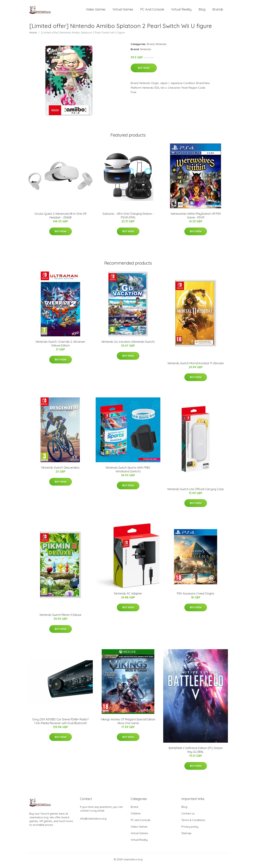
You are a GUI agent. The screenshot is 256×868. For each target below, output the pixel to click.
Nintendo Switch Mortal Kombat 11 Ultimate (196, 366)
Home (33, 35)
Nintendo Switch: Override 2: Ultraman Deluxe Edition (60, 346)
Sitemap (186, 836)
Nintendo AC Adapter (128, 596)
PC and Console (152, 11)
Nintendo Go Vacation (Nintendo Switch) (128, 344)
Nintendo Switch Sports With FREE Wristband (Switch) (128, 472)
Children (136, 816)
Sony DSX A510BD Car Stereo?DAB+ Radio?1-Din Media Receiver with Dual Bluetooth (60, 724)
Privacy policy (190, 829)
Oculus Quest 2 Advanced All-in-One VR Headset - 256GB (60, 218)
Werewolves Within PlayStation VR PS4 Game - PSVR (196, 218)
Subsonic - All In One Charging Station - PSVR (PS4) (128, 218)
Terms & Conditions (193, 823)
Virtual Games (123, 11)
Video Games (96, 11)
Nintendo (161, 47)
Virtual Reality (181, 11)
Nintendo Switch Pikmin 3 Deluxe (60, 617)
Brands (218, 11)
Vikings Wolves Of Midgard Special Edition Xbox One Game (128, 724)
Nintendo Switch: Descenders (60, 470)
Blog (202, 11)
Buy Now (144, 70)
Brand (151, 47)
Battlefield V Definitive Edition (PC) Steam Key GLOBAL (196, 752)
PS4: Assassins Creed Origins (196, 596)
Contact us (188, 816)
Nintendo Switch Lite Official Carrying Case (196, 492)
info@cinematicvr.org (93, 821)
